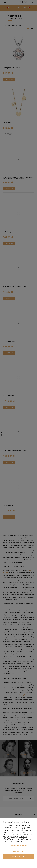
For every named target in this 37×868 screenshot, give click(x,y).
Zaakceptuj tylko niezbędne (18, 846)
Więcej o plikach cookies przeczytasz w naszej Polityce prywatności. (17, 840)
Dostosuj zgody (18, 851)
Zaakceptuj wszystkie (19, 856)
